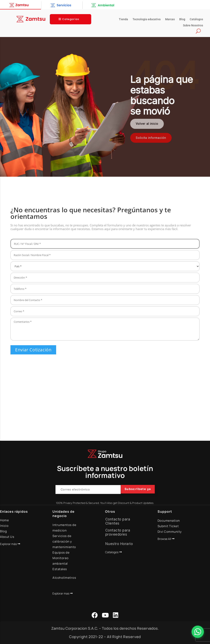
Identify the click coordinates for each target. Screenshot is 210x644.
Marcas (170, 19)
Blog (182, 19)
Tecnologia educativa (147, 19)
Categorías (70, 19)
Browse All (164, 539)
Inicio (4, 526)
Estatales (60, 569)
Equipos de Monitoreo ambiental (61, 558)
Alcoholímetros (64, 578)
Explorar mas (61, 593)
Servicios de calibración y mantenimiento (64, 541)
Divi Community (170, 532)
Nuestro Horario (119, 544)
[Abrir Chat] (198, 632)
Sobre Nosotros (193, 25)
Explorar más (8, 544)
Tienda (123, 19)
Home (4, 520)
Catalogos (112, 552)
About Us (7, 537)
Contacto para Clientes (118, 521)
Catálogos (196, 19)
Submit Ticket (168, 526)
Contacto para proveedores (118, 532)
